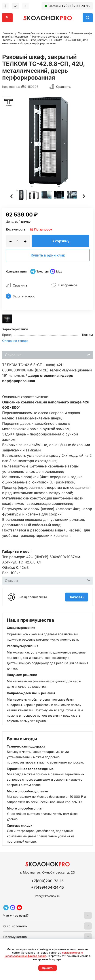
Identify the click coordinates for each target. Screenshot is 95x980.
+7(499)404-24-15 (47, 887)
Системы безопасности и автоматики (42, 33)
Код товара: (11, 87)
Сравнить (63, 87)
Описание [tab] (48, 354)
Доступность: (16, 229)
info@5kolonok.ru (47, 896)
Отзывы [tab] (48, 580)
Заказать (77, 597)
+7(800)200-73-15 (76, 6)
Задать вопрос (21, 296)
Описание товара (15, 341)
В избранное (64, 285)
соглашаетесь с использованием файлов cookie (44, 954)
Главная (8, 33)
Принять (48, 968)
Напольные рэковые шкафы (50, 37)
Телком (8, 40)
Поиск (88, 18)
